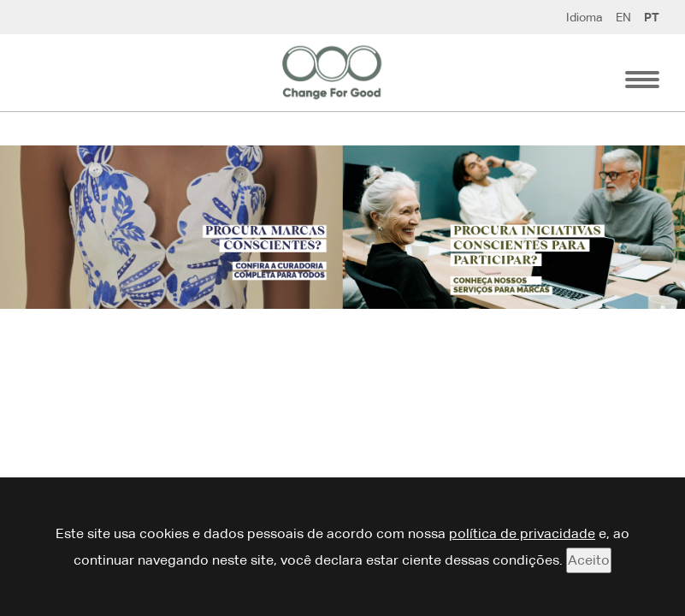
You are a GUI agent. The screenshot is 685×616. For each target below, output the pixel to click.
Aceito (589, 560)
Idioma (585, 17)
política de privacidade (522, 533)
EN (623, 17)
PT (652, 17)
